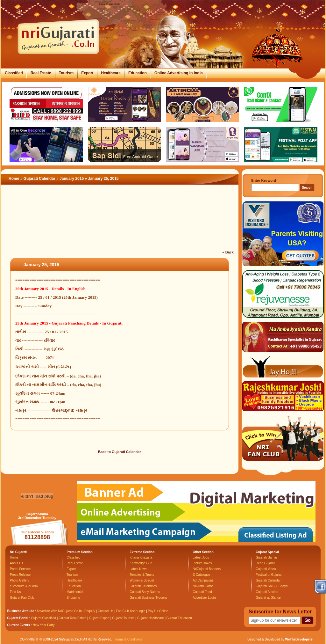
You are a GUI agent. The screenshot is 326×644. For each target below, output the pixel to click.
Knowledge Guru (142, 563)
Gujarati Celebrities (143, 586)
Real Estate (41, 73)
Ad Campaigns (203, 580)
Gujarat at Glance (268, 598)
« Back (228, 252)
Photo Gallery (20, 580)
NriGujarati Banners (207, 569)
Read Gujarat (265, 563)
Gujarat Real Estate (72, 618)
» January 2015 (71, 179)
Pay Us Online (158, 611)
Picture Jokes (202, 563)
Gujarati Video (266, 569)
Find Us (15, 592)
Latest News (138, 569)
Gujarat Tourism (123, 618)
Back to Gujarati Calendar (120, 452)
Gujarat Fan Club (22, 598)
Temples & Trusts (142, 575)
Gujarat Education (179, 618)
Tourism (66, 73)
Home (14, 179)
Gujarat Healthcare (151, 618)
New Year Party (44, 625)
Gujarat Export (99, 618)
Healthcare (111, 73)
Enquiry (90, 611)
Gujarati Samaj (266, 557)
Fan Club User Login (131, 611)
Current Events (19, 625)
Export (87, 73)
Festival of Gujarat (269, 575)
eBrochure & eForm (24, 586)
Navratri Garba (203, 586)
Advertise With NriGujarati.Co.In (59, 611)
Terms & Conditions (128, 639)
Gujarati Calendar (39, 179)
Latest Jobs (201, 557)
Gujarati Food (202, 592)
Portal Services (21, 569)
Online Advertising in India (179, 73)
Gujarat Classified (43, 618)
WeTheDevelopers (299, 639)
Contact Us (106, 611)
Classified (14, 73)
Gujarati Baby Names (145, 592)
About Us (16, 563)
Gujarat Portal (18, 618)
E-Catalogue (202, 575)
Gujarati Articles (267, 592)
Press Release (20, 575)
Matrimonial (75, 592)
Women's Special (142, 580)
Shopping (73, 598)
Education (138, 73)
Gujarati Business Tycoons (148, 598)
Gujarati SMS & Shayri (272, 586)
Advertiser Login (204, 598)
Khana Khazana (141, 557)
